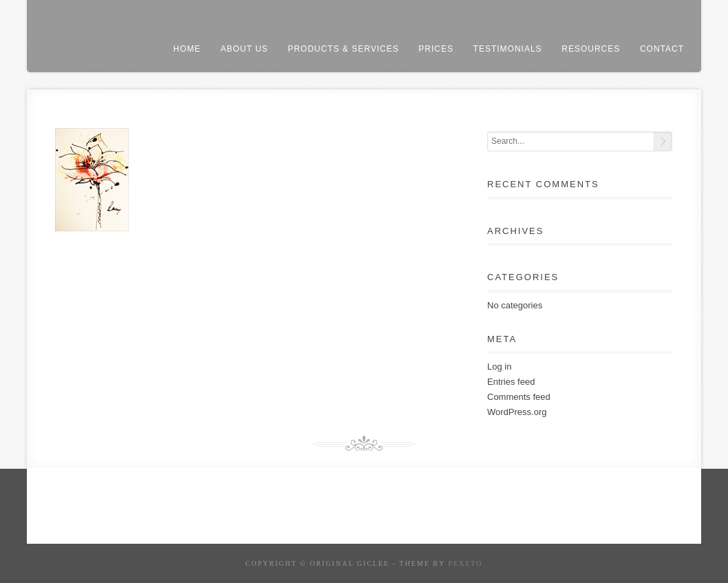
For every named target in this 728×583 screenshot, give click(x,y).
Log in (499, 367)
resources (591, 49)
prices (436, 49)
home (187, 49)
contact (662, 49)
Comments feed (519, 397)
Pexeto (465, 563)
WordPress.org (517, 412)
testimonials (508, 49)
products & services (343, 49)
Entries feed (511, 382)
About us (244, 49)
